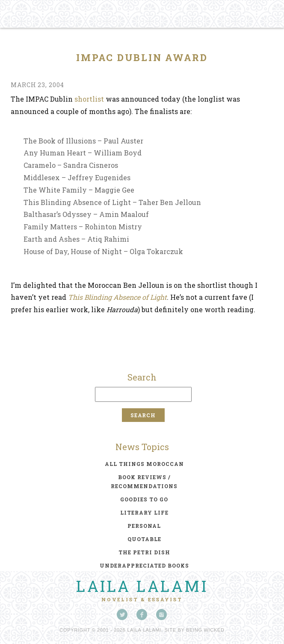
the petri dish (144, 552)
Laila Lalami (142, 586)
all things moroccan (144, 464)
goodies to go (144, 499)
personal (144, 526)
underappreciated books (144, 565)
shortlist (89, 99)
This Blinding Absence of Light (117, 297)
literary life (144, 512)
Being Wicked (205, 630)
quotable (144, 539)
